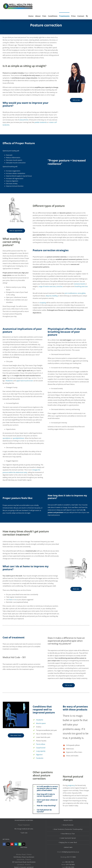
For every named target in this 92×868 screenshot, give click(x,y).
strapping (43, 303)
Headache (40, 720)
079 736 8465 (70, 865)
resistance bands (79, 284)
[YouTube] (12, 844)
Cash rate (24, 833)
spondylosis (7, 438)
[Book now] (76, 589)
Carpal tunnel (41, 748)
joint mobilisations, (71, 293)
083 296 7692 (70, 862)
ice (15, 600)
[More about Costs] (16, 735)
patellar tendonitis (41, 122)
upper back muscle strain (25, 381)
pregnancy (71, 785)
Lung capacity (41, 751)
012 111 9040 (71, 857)
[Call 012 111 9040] (76, 100)
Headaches (9, 381)
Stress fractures (68, 825)
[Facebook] (4, 844)
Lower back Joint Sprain (68, 838)
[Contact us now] (16, 231)
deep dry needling (52, 296)
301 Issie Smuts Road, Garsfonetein (24, 862)
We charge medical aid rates (24, 829)
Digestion (39, 755)
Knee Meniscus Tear (68, 834)
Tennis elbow (41, 744)
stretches (60, 286)
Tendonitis (40, 758)
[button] (87, 16)
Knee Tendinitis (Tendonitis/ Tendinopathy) (68, 829)
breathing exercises (81, 286)
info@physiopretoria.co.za (70, 852)
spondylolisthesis (18, 438)
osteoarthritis (24, 120)
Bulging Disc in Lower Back (68, 842)
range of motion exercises (47, 286)
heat (11, 600)
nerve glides (82, 293)
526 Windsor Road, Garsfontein (24, 857)
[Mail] (24, 844)
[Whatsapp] (20, 844)
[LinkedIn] (16, 844)
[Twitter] (8, 844)
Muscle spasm (41, 723)
